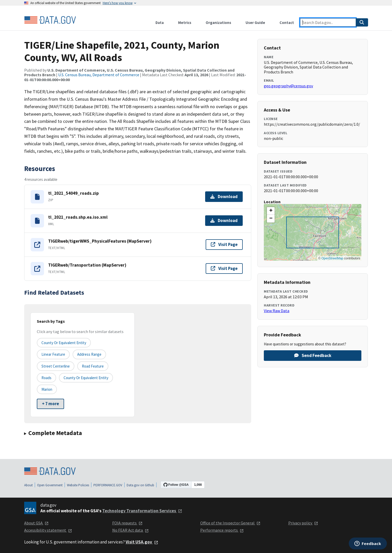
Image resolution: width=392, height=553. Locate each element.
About (28, 485)
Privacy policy (303, 523)
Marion (47, 389)
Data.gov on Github (140, 485)
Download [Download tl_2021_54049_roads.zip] (224, 197)
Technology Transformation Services (142, 511)
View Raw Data (277, 311)
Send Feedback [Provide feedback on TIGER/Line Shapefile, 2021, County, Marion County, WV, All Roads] (313, 355)
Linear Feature (53, 354)
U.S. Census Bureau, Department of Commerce (99, 75)
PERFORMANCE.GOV (108, 485)
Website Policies (78, 485)
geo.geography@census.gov (288, 86)
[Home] (50, 20)
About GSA (36, 523)
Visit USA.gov (142, 542)
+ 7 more (50, 404)
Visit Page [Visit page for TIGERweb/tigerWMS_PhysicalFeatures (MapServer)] (224, 244)
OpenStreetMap (332, 258)
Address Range (89, 354)
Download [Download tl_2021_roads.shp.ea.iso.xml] (224, 220)
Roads (46, 378)
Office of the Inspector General (230, 523)
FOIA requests (127, 523)
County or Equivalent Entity (86, 378)
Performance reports (222, 530)
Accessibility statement (48, 530)
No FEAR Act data (130, 530)
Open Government (50, 485)
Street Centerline (56, 366)
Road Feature (93, 366)
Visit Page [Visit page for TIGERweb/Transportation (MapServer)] (224, 268)
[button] (271, 211)
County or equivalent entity (64, 343)
